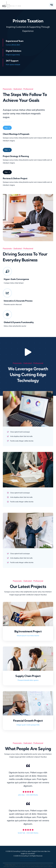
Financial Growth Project (28, 721)
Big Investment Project (28, 631)
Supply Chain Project (28, 676)
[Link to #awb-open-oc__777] (51, 5)
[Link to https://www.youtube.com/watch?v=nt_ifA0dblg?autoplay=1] (28, 352)
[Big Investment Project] (28, 603)
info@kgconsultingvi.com (28, 858)
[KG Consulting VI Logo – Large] (12, 2)
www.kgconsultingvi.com (28, 860)
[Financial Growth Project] (28, 692)
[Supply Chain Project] (28, 648)
